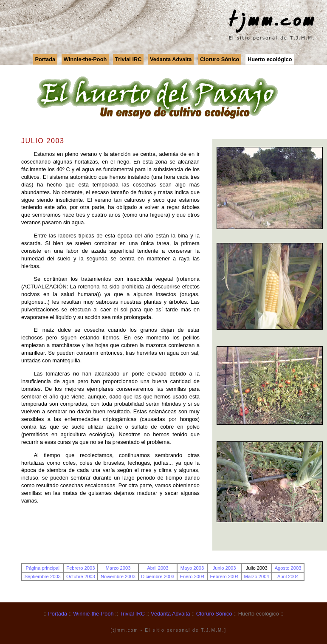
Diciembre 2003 (158, 576)
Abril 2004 (288, 576)
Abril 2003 (158, 568)
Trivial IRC (128, 59)
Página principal (42, 568)
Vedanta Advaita (171, 59)
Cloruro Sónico (220, 59)
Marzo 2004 (257, 576)
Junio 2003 (224, 568)
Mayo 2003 (192, 568)
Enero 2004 (192, 576)
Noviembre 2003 (118, 576)
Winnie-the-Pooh (85, 59)
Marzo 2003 (118, 568)
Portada (45, 59)
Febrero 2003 (80, 568)
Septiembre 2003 (43, 576)
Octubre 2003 (81, 576)
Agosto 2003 (288, 568)
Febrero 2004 (224, 576)
